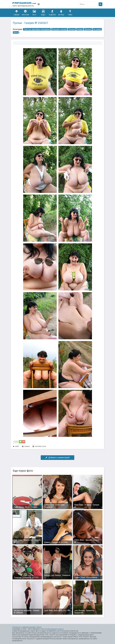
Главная (16, 13)
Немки (80, 29)
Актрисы (61, 13)
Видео (43, 13)
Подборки (52, 13)
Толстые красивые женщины (37, 29)
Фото (34, 13)
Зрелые (88, 29)
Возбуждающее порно (54, 629)
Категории (25, 13)
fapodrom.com (24, 4)
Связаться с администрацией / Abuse (27, 627)
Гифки (70, 13)
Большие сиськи (59, 29)
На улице (97, 29)
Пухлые (72, 29)
